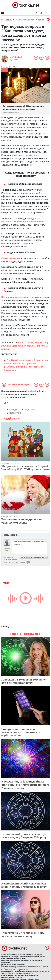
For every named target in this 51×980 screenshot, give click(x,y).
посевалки (15, 413)
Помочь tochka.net (25, 20)
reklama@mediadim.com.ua (40, 972)
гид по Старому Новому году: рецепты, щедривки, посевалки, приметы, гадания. (25, 346)
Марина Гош (16, 57)
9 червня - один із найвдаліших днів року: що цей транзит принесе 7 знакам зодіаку (25, 785)
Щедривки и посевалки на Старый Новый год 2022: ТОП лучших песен (26, 468)
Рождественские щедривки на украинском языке (22, 521)
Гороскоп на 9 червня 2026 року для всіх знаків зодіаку (23, 934)
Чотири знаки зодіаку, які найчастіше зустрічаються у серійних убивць (21, 732)
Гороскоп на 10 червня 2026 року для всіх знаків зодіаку (24, 681)
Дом (5, 70)
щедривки (30, 410)
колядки (14, 410)
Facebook (31, 391)
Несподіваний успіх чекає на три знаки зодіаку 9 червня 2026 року (24, 836)
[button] (41, 13)
